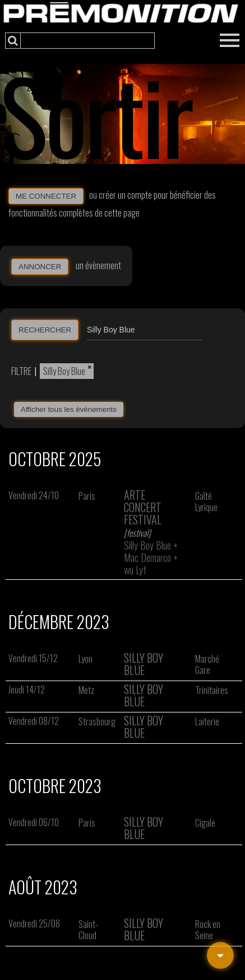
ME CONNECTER (46, 196)
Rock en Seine (208, 930)
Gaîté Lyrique (206, 501)
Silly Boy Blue (64, 371)
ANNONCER (40, 267)
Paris (87, 496)
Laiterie (207, 721)
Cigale (205, 823)
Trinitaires (212, 690)
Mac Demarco (147, 557)
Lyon (85, 659)
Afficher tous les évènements (69, 409)
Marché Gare (207, 664)
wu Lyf (135, 570)
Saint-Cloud (88, 930)
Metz (86, 690)
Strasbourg (97, 721)
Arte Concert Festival (143, 507)
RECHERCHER (45, 330)
